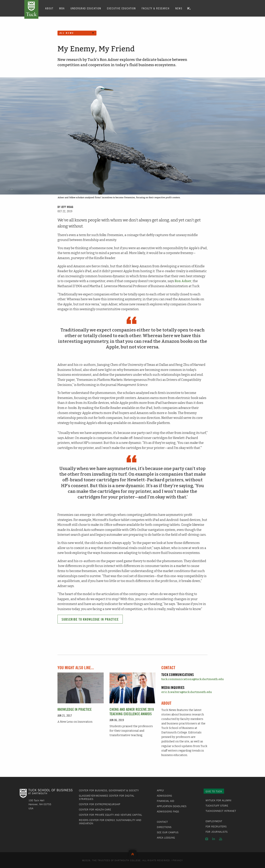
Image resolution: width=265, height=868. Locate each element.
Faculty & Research (156, 8)
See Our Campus (168, 832)
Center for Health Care (95, 809)
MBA (62, 8)
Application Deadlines (172, 806)
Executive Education (121, 8)
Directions (164, 827)
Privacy (178, 860)
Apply (160, 790)
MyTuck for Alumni (218, 800)
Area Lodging (166, 838)
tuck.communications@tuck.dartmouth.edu (193, 679)
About (49, 8)
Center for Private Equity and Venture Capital (110, 815)
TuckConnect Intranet (221, 811)
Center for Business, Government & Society (109, 790)
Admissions (164, 796)
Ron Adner (183, 281)
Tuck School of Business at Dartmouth (31, 9)
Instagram (207, 839)
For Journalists (217, 832)
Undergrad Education (86, 8)
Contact (162, 822)
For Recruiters (216, 826)
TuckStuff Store (217, 806)
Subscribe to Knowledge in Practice (90, 619)
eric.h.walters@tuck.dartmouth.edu (187, 692)
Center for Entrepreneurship (100, 804)
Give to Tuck (214, 791)
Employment (214, 821)
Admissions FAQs (168, 811)
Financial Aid (166, 801)
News (179, 8)
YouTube (221, 839)
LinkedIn (214, 839)
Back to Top (133, 853)
